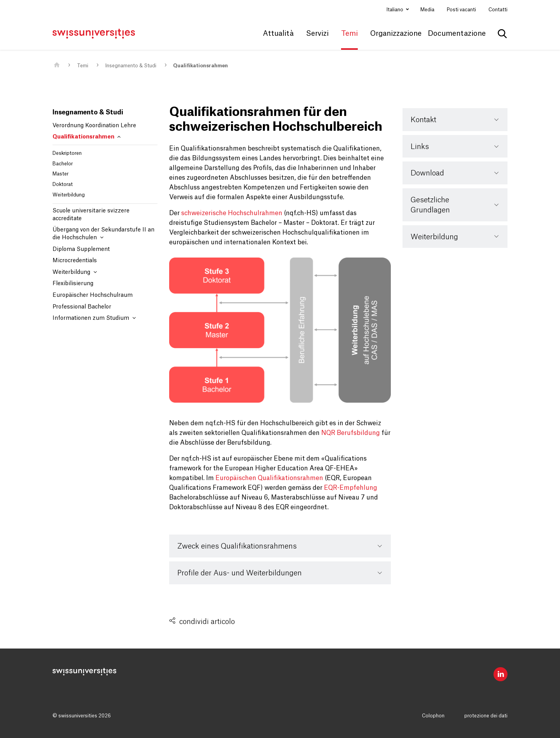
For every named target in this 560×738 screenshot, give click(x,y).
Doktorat (63, 184)
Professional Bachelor (82, 307)
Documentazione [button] (457, 33)
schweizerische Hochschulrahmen (232, 213)
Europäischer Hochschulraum (93, 295)
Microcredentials (75, 261)
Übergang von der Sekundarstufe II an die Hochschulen (103, 234)
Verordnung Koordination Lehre (94, 126)
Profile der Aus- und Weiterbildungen (240, 573)
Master (60, 174)
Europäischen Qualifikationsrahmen (269, 478)
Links (420, 147)
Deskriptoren (67, 153)
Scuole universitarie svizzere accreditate (91, 215)
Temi (83, 66)
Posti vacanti (461, 10)
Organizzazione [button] (396, 33)
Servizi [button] (317, 33)
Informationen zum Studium (94, 318)
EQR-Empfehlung (351, 488)
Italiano (395, 10)
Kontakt (423, 120)
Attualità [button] (278, 33)
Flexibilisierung (73, 284)
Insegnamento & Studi (131, 66)
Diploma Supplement (81, 249)
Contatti (498, 10)
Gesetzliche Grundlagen (430, 205)
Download (427, 173)
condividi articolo (207, 622)
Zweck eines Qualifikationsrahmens (237, 546)
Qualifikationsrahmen (200, 66)
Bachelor (63, 164)
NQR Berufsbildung (351, 433)
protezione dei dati (486, 716)
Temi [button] (349, 33)
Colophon (433, 716)
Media (427, 10)
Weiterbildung (69, 195)
